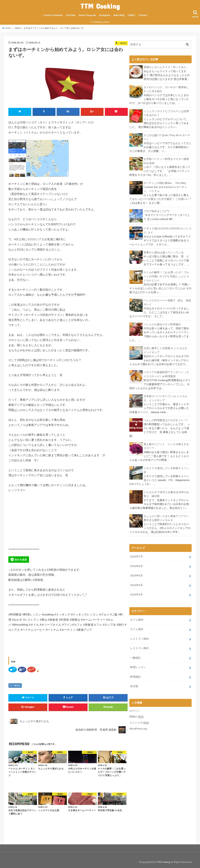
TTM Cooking (100, 6)
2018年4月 (136, 583)
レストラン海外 (139, 646)
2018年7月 (136, 555)
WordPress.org (138, 725)
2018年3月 (136, 592)
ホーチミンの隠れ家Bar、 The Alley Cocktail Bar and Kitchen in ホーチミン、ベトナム (165, 187)
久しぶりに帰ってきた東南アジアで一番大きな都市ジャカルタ (166, 517)
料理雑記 (135, 674)
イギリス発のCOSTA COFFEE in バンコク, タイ (167, 230)
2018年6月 (136, 564)
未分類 (134, 683)
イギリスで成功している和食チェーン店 (166, 469)
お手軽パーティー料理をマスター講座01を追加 (166, 161)
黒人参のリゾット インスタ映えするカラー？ (166, 445)
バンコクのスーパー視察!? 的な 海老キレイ (167, 302)
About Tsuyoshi (87, 15)
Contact (143, 15)
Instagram (105, 15)
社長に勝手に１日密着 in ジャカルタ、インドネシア (167, 349)
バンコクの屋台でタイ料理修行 (162, 323)
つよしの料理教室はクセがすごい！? (166, 419)
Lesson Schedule (53, 15)
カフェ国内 (137, 617)
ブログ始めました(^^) (156, 211)
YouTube (71, 15)
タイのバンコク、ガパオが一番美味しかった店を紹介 (166, 89)
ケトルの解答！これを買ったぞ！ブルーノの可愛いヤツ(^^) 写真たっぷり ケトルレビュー (166, 276)
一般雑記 (16, 686)
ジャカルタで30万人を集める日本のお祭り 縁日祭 (166, 493)
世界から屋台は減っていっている (164, 252)
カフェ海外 (137, 627)
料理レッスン (138, 664)
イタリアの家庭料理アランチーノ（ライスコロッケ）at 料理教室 (166, 373)
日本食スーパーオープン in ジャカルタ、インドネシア (165, 397)
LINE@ (131, 15)
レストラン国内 (139, 636)
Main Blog (119, 15)
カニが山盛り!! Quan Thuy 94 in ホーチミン (167, 137)
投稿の (136, 714)
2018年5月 (136, 574)
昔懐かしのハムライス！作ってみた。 (166, 67)
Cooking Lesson (101, 22)
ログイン (135, 708)
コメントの (139, 720)
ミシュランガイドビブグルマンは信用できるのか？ (166, 113)
